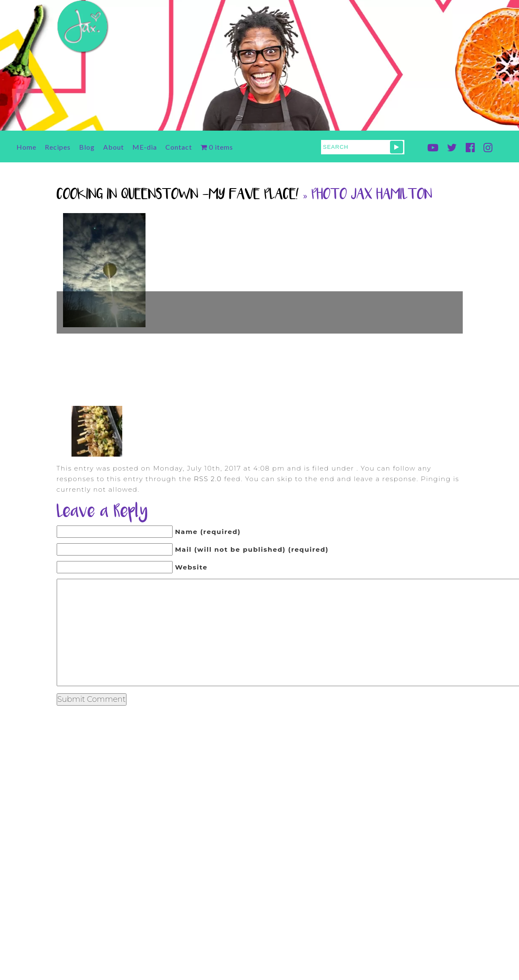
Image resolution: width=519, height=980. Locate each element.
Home (26, 147)
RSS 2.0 (208, 479)
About (114, 147)
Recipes (58, 147)
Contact (179, 147)
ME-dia (145, 147)
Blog (87, 147)
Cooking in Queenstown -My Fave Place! (178, 195)
